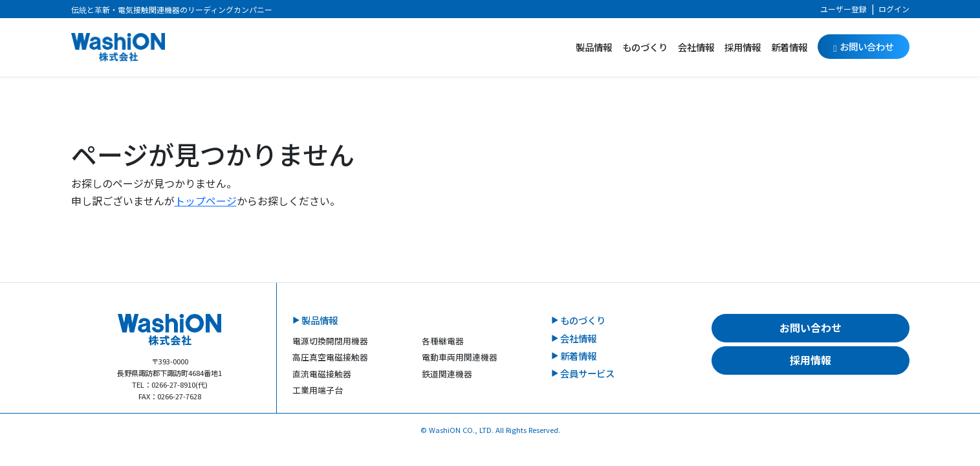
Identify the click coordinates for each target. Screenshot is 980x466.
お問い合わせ (863, 47)
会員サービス (587, 373)
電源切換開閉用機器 (330, 341)
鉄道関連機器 (447, 374)
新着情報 (789, 47)
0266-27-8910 (173, 384)
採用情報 (743, 47)
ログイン (894, 9)
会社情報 (696, 47)
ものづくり (645, 47)
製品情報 (594, 47)
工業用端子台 (318, 390)
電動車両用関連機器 (460, 357)
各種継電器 (443, 341)
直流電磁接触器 (322, 374)
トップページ (206, 201)
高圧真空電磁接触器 (330, 357)
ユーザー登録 (844, 9)
